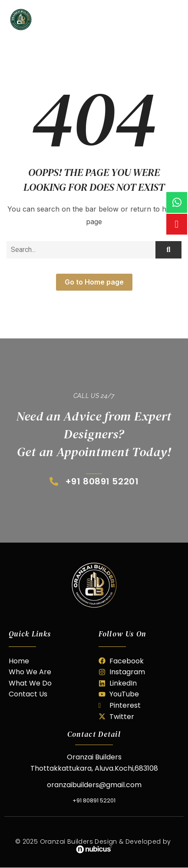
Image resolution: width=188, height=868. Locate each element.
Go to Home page (94, 282)
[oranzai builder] (94, 585)
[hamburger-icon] (174, 20)
